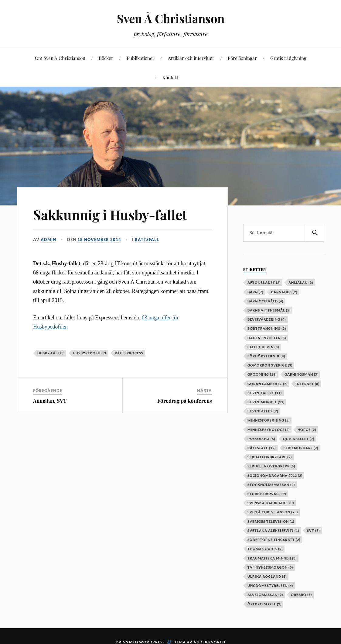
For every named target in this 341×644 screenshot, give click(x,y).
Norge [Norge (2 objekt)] (307, 430)
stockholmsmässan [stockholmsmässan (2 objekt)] (271, 485)
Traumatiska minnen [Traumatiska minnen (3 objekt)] (272, 558)
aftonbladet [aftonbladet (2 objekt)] (264, 282)
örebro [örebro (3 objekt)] (301, 595)
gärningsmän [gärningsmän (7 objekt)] (302, 374)
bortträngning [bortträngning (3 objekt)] (267, 328)
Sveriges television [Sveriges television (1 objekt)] (271, 521)
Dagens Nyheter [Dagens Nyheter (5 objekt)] (267, 338)
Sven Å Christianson (171, 18)
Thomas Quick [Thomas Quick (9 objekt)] (265, 549)
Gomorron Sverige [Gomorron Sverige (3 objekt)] (270, 365)
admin (48, 239)
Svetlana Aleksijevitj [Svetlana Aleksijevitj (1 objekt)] (273, 530)
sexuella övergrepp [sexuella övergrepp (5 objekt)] (271, 466)
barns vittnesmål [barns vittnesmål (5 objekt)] (269, 310)
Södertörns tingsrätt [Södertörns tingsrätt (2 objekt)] (274, 540)
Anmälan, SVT (50, 401)
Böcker (106, 58)
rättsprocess (129, 353)
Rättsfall (147, 239)
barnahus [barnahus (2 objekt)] (284, 292)
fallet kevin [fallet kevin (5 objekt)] (263, 347)
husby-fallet (51, 353)
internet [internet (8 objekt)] (307, 384)
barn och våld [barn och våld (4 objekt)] (265, 301)
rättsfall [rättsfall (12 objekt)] (262, 448)
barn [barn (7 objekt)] (255, 292)
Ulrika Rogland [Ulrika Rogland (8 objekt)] (267, 576)
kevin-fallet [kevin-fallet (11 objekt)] (265, 393)
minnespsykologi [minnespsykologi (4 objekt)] (269, 430)
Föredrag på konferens (185, 401)
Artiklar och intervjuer (191, 58)
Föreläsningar (242, 58)
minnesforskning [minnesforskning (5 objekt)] (269, 420)
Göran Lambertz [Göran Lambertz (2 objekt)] (268, 384)
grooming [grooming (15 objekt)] (262, 374)
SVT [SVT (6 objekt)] (313, 530)
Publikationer (141, 58)
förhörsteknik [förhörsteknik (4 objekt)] (266, 356)
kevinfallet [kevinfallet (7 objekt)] (263, 411)
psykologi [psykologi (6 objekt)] (261, 439)
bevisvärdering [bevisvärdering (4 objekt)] (267, 319)
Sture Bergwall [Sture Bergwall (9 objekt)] (267, 494)
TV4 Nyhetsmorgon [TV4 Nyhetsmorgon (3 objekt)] (270, 567)
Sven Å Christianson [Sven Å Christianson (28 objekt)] (273, 512)
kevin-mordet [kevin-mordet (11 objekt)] (266, 402)
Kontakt (170, 77)
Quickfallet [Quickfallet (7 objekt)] (299, 439)
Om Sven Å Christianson (60, 58)
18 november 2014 (99, 239)
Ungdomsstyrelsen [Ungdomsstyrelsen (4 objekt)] (270, 585)
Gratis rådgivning (288, 58)
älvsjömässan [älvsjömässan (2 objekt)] (265, 595)
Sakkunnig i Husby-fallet (110, 214)
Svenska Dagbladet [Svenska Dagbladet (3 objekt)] (271, 503)
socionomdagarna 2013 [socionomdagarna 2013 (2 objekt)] (275, 475)
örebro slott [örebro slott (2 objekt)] (264, 604)
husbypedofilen (90, 353)
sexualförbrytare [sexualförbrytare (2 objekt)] (270, 457)
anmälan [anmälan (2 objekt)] (301, 282)
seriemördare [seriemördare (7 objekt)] (301, 448)
